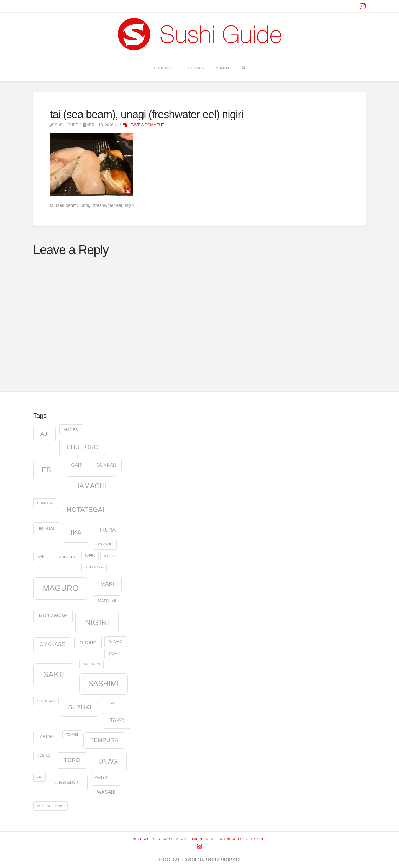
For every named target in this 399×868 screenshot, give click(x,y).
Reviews (141, 839)
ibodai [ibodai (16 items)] (47, 529)
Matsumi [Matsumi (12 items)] (107, 601)
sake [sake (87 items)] (54, 674)
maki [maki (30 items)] (107, 584)
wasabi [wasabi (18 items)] (106, 792)
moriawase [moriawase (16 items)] (53, 616)
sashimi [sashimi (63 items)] (103, 684)
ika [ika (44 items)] (76, 533)
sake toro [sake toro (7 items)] (91, 664)
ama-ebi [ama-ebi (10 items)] (71, 430)
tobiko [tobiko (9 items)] (44, 756)
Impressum (203, 839)
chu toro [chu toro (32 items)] (82, 447)
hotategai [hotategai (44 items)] (85, 510)
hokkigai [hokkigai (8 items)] (45, 503)
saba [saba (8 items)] (113, 653)
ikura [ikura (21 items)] (108, 530)
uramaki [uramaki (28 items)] (67, 782)
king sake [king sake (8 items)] (94, 567)
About (182, 839)
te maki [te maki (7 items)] (72, 735)
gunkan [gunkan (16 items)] (106, 465)
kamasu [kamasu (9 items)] (105, 544)
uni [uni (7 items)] (39, 777)
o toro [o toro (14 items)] (88, 643)
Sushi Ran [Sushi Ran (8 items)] (46, 701)
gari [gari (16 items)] (77, 465)
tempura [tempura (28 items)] (104, 740)
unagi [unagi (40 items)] (109, 761)
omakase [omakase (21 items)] (52, 644)
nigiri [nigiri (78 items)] (97, 622)
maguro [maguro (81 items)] (61, 588)
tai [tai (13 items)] (111, 703)
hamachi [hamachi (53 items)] (91, 486)
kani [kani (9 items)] (41, 557)
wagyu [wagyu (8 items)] (101, 777)
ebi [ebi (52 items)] (47, 470)
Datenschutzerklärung (242, 839)
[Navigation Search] (243, 68)
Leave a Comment (144, 125)
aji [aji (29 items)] (44, 434)
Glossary (163, 839)
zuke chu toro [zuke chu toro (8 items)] (50, 806)
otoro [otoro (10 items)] (116, 641)
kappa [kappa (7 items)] (90, 555)
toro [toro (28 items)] (72, 760)
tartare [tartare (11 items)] (47, 736)
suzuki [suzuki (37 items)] (80, 707)
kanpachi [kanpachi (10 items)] (66, 557)
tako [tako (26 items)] (117, 720)
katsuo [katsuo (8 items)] (111, 556)
